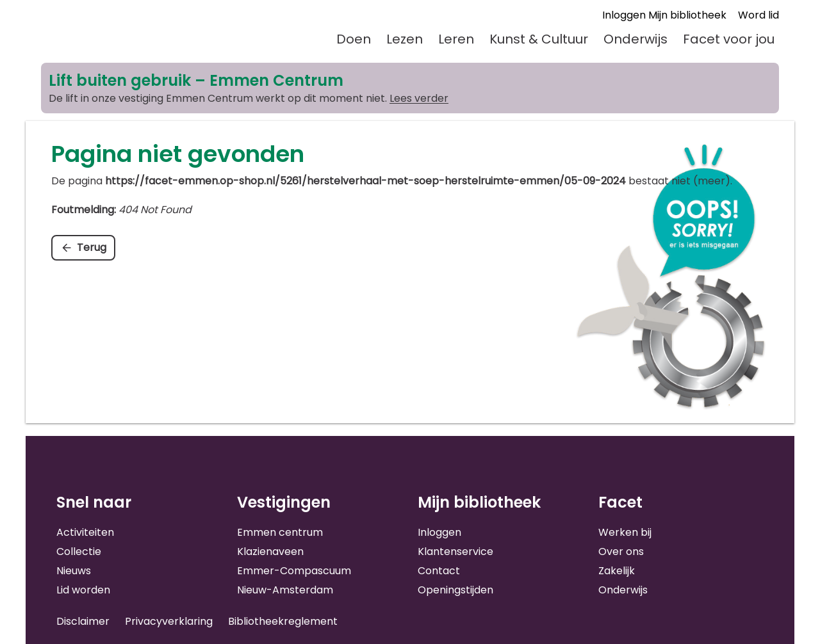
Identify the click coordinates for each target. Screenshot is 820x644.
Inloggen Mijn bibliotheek (664, 15)
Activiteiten (85, 532)
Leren (456, 39)
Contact (439, 571)
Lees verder (419, 98)
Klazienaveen (270, 551)
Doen (354, 39)
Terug (92, 247)
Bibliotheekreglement (283, 621)
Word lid (758, 15)
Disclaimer (83, 621)
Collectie (79, 551)
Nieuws (74, 571)
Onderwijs (635, 39)
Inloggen (439, 532)
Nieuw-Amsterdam (285, 590)
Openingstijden (455, 590)
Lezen (405, 39)
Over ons (621, 551)
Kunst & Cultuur (539, 39)
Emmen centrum (280, 532)
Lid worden (83, 590)
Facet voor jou (729, 39)
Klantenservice (455, 551)
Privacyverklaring (169, 621)
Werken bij (625, 532)
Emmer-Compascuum (294, 571)
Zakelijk (617, 571)
